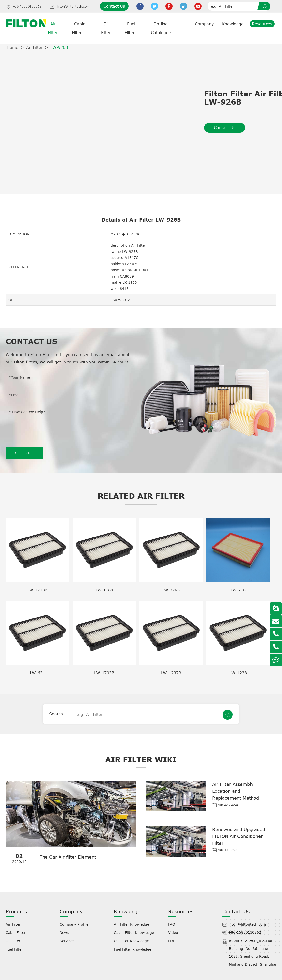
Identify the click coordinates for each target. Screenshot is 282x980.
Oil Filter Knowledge (131, 941)
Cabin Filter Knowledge (134, 932)
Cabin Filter (16, 932)
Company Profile (74, 924)
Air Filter (34, 47)
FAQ (172, 924)
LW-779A (171, 590)
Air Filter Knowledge (131, 924)
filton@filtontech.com (73, 7)
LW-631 (37, 673)
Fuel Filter (14, 949)
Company (204, 24)
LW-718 (238, 590)
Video (173, 932)
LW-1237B (171, 673)
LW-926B (59, 47)
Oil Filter (13, 941)
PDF (171, 941)
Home (13, 47)
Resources (262, 24)
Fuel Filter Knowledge (133, 949)
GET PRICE (24, 453)
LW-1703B (104, 673)
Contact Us (114, 6)
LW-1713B (37, 590)
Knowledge (233, 24)
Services (67, 941)
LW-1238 (238, 673)
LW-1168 (104, 590)
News (64, 932)
